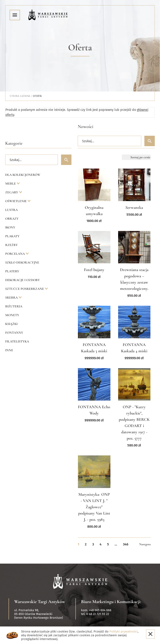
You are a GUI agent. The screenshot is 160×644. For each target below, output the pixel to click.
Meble (11, 184)
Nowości (86, 127)
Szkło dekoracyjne (22, 262)
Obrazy (12, 219)
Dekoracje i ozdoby (22, 280)
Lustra (11, 210)
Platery (12, 271)
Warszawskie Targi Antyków (40, 602)
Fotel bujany (94, 270)
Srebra (12, 298)
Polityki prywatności (124, 631)
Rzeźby (11, 245)
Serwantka (134, 208)
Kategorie (14, 143)
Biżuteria (14, 306)
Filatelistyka (17, 341)
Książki (11, 324)
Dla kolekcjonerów (23, 175)
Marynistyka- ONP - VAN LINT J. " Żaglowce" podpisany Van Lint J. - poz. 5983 (94, 507)
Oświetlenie (16, 201)
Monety (12, 315)
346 (126, 544)
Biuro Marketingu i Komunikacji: (111, 602)
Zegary (12, 192)
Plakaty (12, 236)
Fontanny (14, 333)
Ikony (10, 227)
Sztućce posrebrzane (25, 289)
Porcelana (15, 254)
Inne (9, 350)
